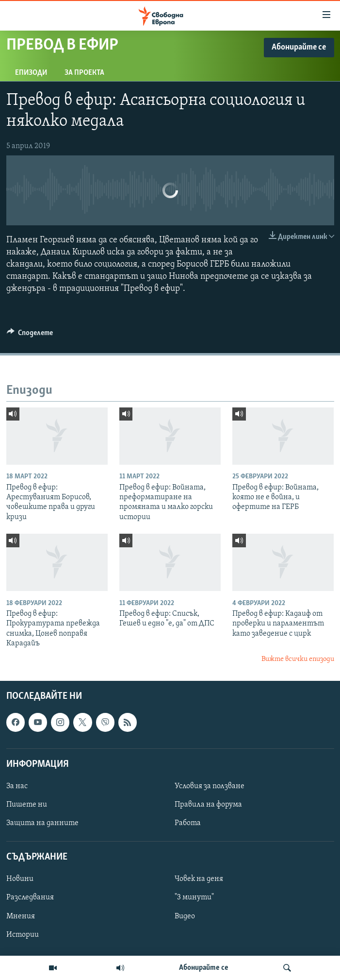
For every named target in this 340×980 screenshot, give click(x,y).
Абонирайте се (204, 968)
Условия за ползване (210, 786)
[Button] (30, 335)
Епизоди (31, 73)
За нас (17, 786)
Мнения (21, 916)
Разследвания (30, 898)
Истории (23, 935)
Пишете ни (27, 805)
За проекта (84, 73)
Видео (185, 916)
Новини (20, 879)
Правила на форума (208, 805)
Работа (188, 823)
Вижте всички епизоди (298, 659)
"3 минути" (194, 898)
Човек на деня (199, 879)
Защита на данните (42, 823)
